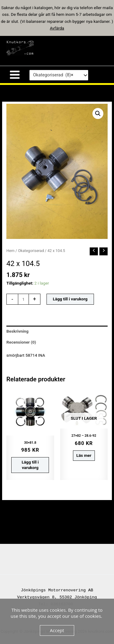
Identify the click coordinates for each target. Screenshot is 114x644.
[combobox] (59, 75)
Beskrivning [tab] (17, 331)
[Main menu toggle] (15, 75)
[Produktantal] (23, 299)
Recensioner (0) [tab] (21, 342)
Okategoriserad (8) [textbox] (53, 75)
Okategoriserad (31, 251)
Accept (57, 630)
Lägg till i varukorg (70, 299)
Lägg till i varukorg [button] (30, 465)
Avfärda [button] (57, 28)
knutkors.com (68, 48)
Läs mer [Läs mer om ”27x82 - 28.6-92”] (84, 455)
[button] (98, 114)
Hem (10, 251)
